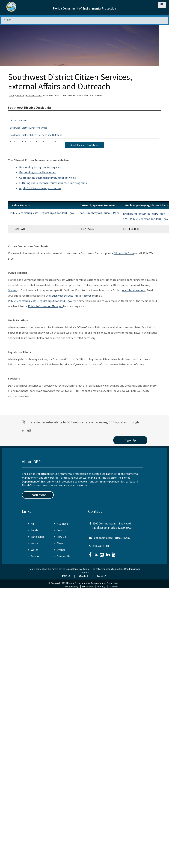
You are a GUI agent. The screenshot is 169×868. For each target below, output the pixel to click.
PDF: (66, 576)
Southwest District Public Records (71, 296)
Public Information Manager (46, 306)
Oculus (12, 290)
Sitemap (114, 587)
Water (33, 550)
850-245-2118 (101, 546)
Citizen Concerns (19, 120)
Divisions (20, 95)
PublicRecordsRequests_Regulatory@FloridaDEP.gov (42, 213)
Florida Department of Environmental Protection (84, 8)
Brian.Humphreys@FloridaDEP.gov (99, 213)
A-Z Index (61, 524)
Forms (59, 530)
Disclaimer (88, 587)
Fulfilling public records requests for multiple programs (53, 183)
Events (60, 550)
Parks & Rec (36, 537)
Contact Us (62, 556)
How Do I (61, 537)
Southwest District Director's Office (29, 128)
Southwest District (34, 95)
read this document (134, 290)
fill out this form (124, 253)
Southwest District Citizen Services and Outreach (36, 135)
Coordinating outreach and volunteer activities (48, 178)
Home (11, 95)
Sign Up (130, 440)
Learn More (38, 495)
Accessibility (71, 587)
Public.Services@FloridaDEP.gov (111, 538)
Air (31, 524)
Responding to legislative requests (40, 167)
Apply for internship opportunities (40, 188)
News (59, 543)
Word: (84, 576)
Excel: (101, 576)
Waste (33, 543)
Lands (33, 530)
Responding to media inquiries (38, 172)
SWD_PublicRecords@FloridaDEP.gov (146, 219)
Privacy (101, 587)
